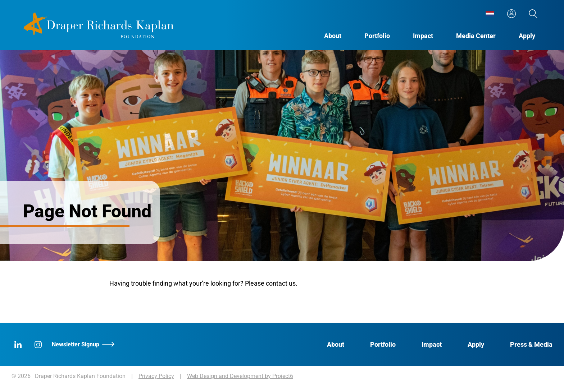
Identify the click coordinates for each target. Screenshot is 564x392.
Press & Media (531, 344)
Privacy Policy (156, 376)
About (333, 36)
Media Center (476, 36)
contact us (281, 283)
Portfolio (377, 36)
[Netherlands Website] (490, 14)
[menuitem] (490, 14)
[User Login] (511, 14)
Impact (423, 36)
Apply (527, 36)
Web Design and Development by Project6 (240, 376)
